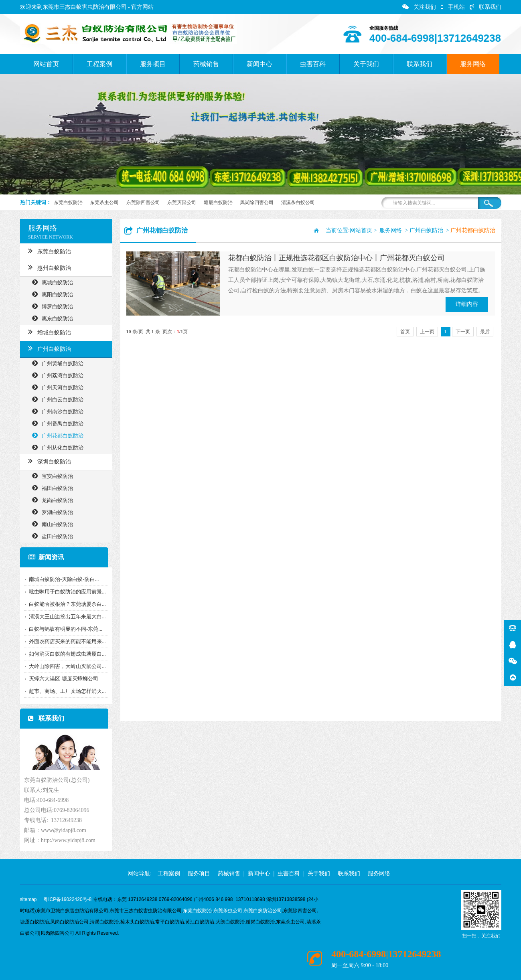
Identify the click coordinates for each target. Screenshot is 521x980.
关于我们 (366, 64)
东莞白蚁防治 (68, 202)
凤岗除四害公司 (257, 202)
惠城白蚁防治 (50, 282)
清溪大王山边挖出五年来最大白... (65, 617)
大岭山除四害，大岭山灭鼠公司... (65, 666)
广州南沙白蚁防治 (55, 411)
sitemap (28, 899)
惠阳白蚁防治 (50, 294)
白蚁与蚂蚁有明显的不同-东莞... (63, 629)
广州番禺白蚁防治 (55, 423)
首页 (405, 332)
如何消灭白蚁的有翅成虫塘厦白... (65, 654)
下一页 (463, 332)
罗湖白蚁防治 (50, 512)
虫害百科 (313, 64)
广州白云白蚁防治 (55, 399)
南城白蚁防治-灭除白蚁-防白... (61, 579)
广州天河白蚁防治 (55, 387)
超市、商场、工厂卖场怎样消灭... (65, 691)
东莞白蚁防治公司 (263, 911)
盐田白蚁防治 (50, 536)
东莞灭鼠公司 (182, 202)
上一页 (427, 332)
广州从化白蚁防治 (55, 447)
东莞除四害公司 (143, 202)
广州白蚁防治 (47, 348)
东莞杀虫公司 (104, 202)
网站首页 (46, 64)
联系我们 (486, 7)
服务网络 (473, 64)
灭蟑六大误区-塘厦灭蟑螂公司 (61, 679)
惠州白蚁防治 (47, 267)
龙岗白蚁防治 (50, 500)
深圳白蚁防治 (47, 461)
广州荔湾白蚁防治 (55, 375)
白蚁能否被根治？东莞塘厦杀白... (65, 604)
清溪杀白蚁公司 (298, 202)
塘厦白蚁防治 (218, 202)
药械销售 (206, 64)
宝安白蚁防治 (50, 476)
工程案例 (99, 64)
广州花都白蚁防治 (55, 435)
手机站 (453, 7)
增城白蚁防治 (47, 332)
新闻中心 (259, 64)
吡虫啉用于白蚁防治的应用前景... (65, 592)
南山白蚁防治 (50, 524)
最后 (485, 332)
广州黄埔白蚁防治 (55, 363)
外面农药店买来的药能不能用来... (65, 641)
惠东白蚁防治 (50, 318)
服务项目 (153, 64)
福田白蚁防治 (50, 488)
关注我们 (419, 7)
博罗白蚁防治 (50, 306)
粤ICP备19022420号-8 (67, 899)
